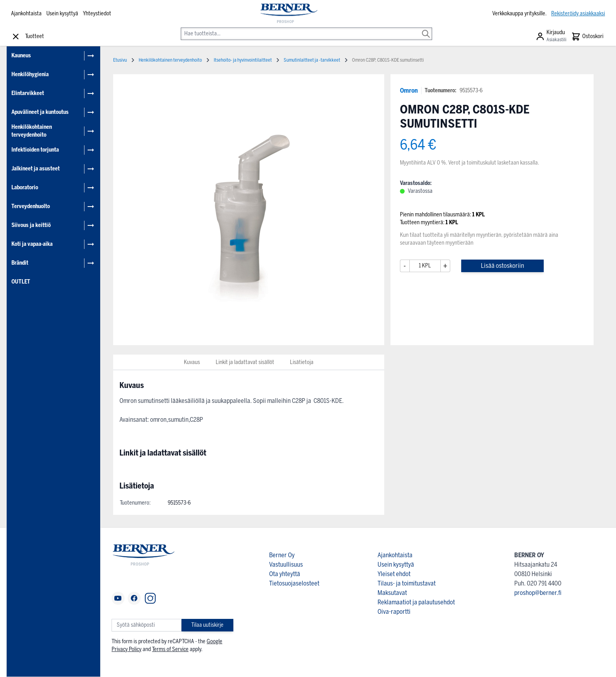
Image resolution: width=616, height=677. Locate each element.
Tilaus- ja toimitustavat (407, 583)
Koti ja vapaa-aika (32, 244)
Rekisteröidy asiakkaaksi (578, 14)
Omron (409, 91)
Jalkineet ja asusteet (36, 169)
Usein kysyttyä (62, 14)
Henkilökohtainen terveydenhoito (32, 131)
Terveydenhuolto (31, 206)
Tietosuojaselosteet (294, 583)
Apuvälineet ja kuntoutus (40, 112)
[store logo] (288, 14)
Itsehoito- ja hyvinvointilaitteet (243, 60)
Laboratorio (25, 188)
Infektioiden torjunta (35, 150)
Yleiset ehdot (394, 574)
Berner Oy (282, 555)
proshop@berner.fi (538, 593)
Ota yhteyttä (285, 574)
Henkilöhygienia (30, 74)
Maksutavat (392, 593)
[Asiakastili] (551, 37)
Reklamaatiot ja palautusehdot (416, 602)
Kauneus (21, 56)
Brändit (20, 263)
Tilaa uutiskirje (207, 625)
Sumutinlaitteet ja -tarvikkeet (312, 60)
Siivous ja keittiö (31, 225)
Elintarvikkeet (28, 93)
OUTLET (21, 282)
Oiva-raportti (394, 612)
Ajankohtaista (26, 14)
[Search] (426, 28)
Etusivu (120, 60)
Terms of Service (170, 649)
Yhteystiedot (97, 14)
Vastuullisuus (286, 564)
